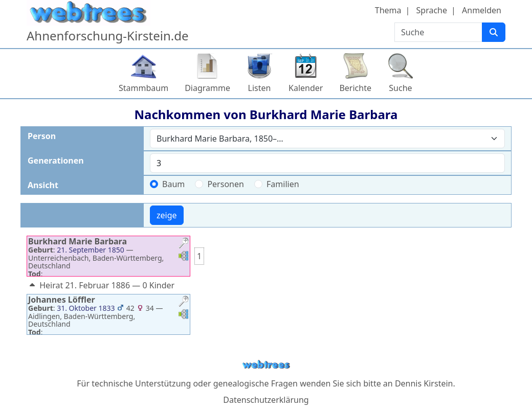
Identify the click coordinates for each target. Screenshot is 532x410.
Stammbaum (143, 88)
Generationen (56, 161)
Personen (225, 184)
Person (42, 136)
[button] (184, 244)
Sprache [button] (432, 10)
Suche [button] (400, 88)
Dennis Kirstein (424, 383)
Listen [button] (260, 88)
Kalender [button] (306, 88)
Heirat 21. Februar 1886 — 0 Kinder (101, 285)
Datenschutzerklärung (266, 400)
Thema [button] (388, 10)
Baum (173, 184)
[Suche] (494, 32)
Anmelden (482, 10)
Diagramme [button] (207, 88)
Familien (283, 184)
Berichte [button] (355, 88)
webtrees (266, 365)
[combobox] (327, 139)
